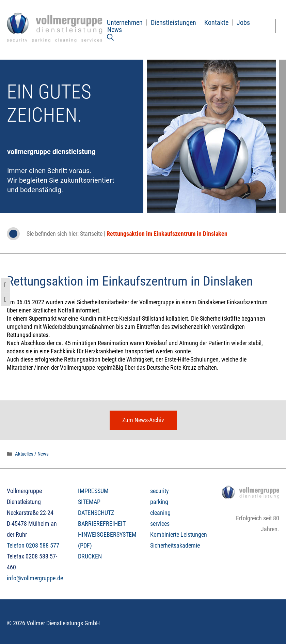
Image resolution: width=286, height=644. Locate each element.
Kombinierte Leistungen (179, 534)
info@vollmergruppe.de (35, 578)
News (115, 30)
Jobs (243, 22)
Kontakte (216, 22)
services (160, 524)
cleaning (160, 513)
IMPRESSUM (93, 491)
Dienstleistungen (173, 22)
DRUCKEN (90, 556)
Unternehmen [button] (125, 22)
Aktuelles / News (32, 454)
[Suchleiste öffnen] (110, 37)
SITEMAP (89, 502)
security (160, 491)
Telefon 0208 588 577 (33, 545)
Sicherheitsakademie (175, 545)
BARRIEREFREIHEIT (102, 524)
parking (159, 502)
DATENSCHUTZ (96, 513)
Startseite (91, 234)
